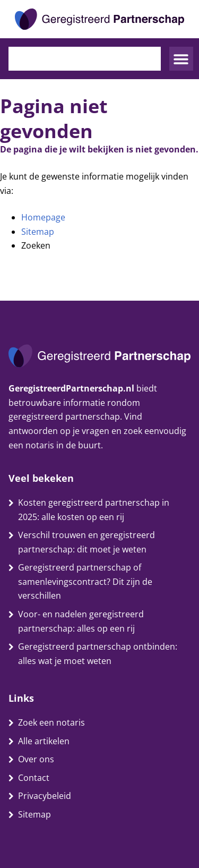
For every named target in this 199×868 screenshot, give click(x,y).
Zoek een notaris (51, 722)
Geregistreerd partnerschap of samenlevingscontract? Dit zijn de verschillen (85, 581)
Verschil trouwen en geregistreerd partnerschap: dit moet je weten (86, 542)
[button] (181, 59)
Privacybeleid (45, 796)
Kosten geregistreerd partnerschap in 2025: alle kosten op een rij (94, 510)
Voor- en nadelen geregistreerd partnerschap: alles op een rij (81, 621)
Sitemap (38, 232)
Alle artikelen (44, 741)
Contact (34, 778)
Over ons (36, 759)
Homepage (43, 217)
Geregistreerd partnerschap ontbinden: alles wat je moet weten (98, 654)
